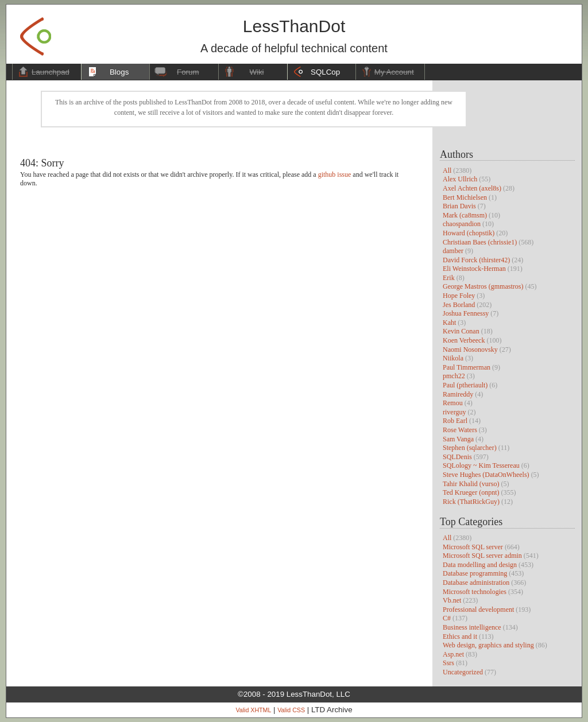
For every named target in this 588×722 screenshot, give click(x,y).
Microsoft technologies (475, 592)
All (447, 170)
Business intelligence (472, 627)
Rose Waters (460, 430)
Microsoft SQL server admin (482, 556)
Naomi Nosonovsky (470, 350)
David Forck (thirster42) (476, 260)
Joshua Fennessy (466, 313)
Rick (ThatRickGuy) (471, 502)
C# (447, 618)
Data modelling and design (480, 565)
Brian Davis (459, 206)
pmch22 (454, 376)
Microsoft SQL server (473, 547)
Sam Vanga (458, 439)
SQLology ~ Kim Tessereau (481, 465)
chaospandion (462, 224)
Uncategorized (463, 672)
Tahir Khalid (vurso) (471, 484)
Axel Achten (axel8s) (472, 188)
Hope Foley (459, 296)
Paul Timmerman (467, 367)
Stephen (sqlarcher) (470, 448)
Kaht (449, 323)
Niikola (453, 358)
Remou (453, 403)
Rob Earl (455, 421)
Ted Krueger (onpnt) (471, 492)
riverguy (454, 412)
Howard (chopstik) (469, 233)
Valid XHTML (253, 710)
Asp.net (453, 654)
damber (453, 251)
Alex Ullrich (460, 179)
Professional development (478, 610)
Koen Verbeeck (464, 340)
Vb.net (452, 600)
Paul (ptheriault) (465, 385)
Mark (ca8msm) (465, 215)
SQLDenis (457, 457)
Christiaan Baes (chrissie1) (480, 242)
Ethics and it (460, 636)
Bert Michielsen (465, 197)
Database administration (476, 583)
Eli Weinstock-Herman (474, 269)
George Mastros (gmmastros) (483, 286)
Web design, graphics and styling (488, 645)
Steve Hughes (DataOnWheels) (486, 475)
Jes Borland (459, 305)
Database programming (475, 573)
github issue (335, 174)
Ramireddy (458, 394)
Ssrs (448, 663)
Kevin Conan (461, 331)
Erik (449, 278)
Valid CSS (291, 710)
